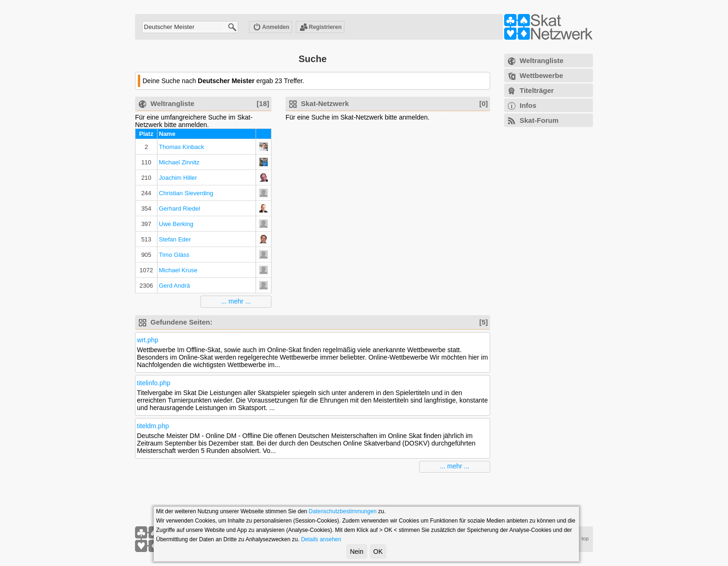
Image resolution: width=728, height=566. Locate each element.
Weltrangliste (542, 60)
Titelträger (537, 90)
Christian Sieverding (186, 193)
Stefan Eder (175, 239)
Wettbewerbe (541, 75)
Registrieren (321, 28)
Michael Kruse (178, 270)
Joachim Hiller (178, 178)
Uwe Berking (176, 224)
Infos (528, 105)
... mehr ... (236, 301)
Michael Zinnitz (179, 162)
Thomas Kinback (182, 147)
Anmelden (271, 28)
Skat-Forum (539, 120)
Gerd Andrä (175, 286)
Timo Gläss (174, 255)
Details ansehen (321, 539)
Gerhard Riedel (179, 209)
